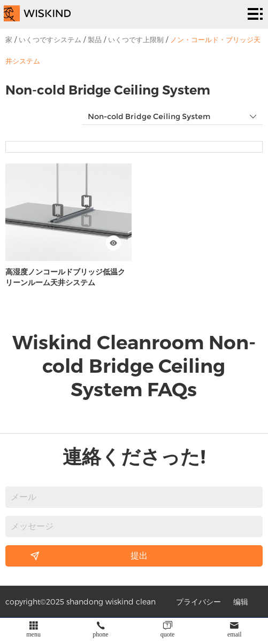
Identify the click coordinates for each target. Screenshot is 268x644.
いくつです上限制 (136, 40)
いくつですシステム (50, 40)
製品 (95, 40)
